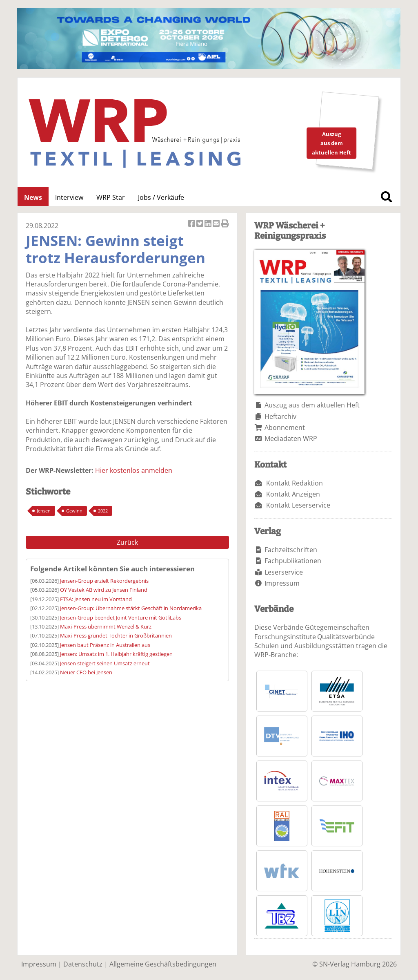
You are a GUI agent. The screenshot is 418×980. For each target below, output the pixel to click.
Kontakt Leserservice (298, 505)
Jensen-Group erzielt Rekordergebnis (104, 581)
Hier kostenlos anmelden (134, 470)
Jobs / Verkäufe (161, 197)
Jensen (44, 511)
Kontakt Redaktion (295, 483)
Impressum (282, 583)
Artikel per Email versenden (217, 224)
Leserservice (284, 572)
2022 (103, 511)
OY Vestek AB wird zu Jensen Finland (104, 590)
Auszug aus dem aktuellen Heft (312, 405)
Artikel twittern (200, 224)
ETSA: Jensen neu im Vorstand (96, 599)
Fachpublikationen (293, 561)
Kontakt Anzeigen (293, 494)
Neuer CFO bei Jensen (86, 672)
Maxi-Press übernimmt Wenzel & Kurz (106, 626)
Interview (69, 197)
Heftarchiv (280, 416)
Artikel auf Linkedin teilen (209, 224)
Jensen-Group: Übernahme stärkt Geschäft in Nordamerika (131, 608)
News (33, 197)
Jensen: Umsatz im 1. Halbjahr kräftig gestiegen (116, 654)
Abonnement (285, 427)
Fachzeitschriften (291, 550)
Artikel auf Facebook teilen (192, 224)
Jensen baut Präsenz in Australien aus (105, 645)
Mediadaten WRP (291, 439)
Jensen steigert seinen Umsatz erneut (105, 663)
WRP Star (111, 197)
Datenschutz (83, 964)
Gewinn (74, 511)
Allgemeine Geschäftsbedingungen (163, 964)
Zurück (127, 542)
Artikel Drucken (225, 224)
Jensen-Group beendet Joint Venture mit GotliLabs (121, 618)
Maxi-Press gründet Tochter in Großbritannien (116, 635)
